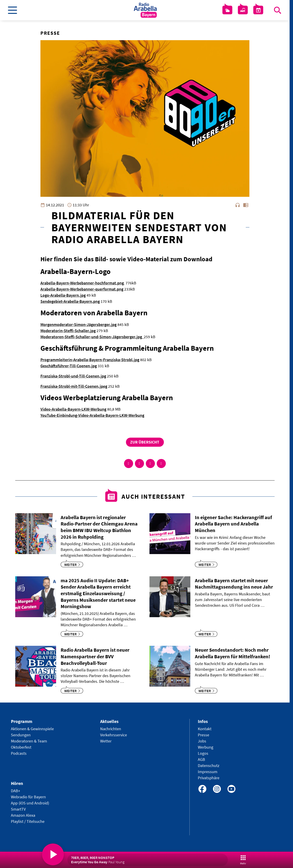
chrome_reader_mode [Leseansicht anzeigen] (246, 205)
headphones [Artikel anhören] (238, 205)
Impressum (208, 772)
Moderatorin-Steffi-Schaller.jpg (68, 331)
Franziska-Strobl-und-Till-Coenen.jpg (73, 376)
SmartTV (18, 809)
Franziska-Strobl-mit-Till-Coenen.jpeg (74, 386)
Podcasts (19, 753)
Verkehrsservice (114, 735)
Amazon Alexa (23, 815)
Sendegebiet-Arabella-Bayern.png (70, 301)
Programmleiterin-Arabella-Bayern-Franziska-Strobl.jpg (90, 360)
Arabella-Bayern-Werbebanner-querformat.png (82, 289)
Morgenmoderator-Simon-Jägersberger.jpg (78, 324)
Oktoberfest (21, 747)
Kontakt (205, 729)
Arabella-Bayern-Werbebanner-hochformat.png (83, 283)
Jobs (202, 741)
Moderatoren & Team (29, 741)
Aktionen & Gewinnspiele (32, 729)
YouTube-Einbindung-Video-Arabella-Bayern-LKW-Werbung (92, 415)
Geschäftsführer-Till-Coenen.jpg (69, 366)
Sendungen (21, 735)
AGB (201, 759)
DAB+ (16, 791)
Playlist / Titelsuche (28, 821)
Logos (203, 753)
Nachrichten (111, 729)
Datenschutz (209, 766)
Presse (204, 735)
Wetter (106, 741)
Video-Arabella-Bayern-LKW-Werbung (73, 409)
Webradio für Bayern (28, 797)
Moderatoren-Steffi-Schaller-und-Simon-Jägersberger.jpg (92, 337)
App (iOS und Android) (30, 803)
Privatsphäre (209, 778)
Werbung (206, 747)
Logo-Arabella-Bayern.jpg (63, 295)
